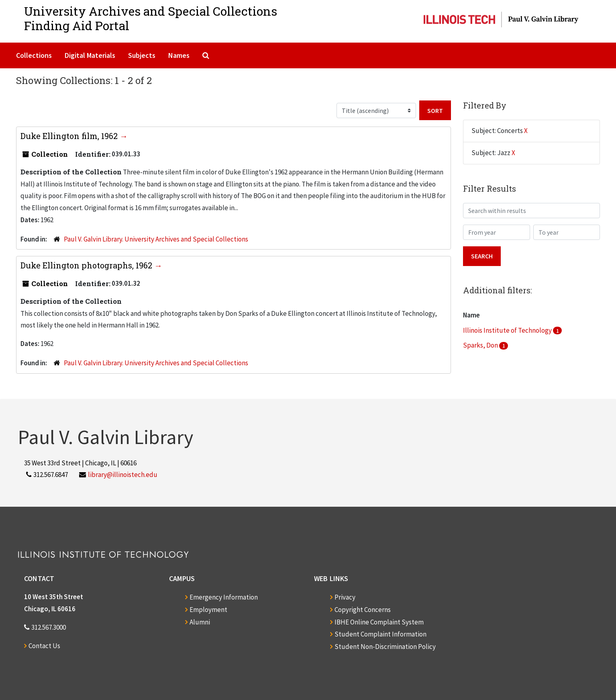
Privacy (345, 597)
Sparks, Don (481, 345)
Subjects (142, 55)
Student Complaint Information (380, 634)
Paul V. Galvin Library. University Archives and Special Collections (156, 239)
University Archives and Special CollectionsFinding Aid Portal (151, 18)
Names (179, 55)
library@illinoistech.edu (123, 475)
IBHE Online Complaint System (379, 622)
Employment (208, 610)
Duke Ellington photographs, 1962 (87, 265)
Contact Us (44, 646)
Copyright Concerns (363, 610)
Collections (34, 55)
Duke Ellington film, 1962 (70, 136)
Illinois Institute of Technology (508, 330)
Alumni (200, 622)
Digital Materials (90, 55)
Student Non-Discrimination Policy (385, 647)
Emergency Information (224, 597)
